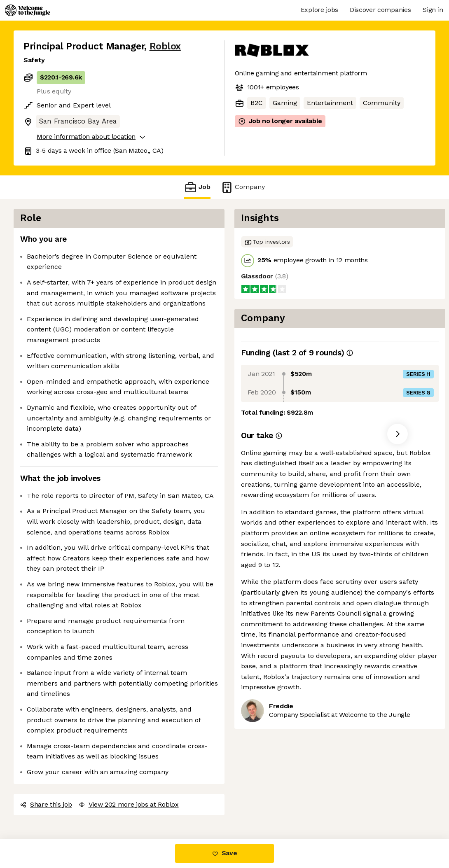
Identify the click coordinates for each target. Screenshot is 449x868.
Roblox (165, 46)
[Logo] (28, 10)
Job (197, 187)
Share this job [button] (46, 804)
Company (243, 187)
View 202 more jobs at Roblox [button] (129, 804)
